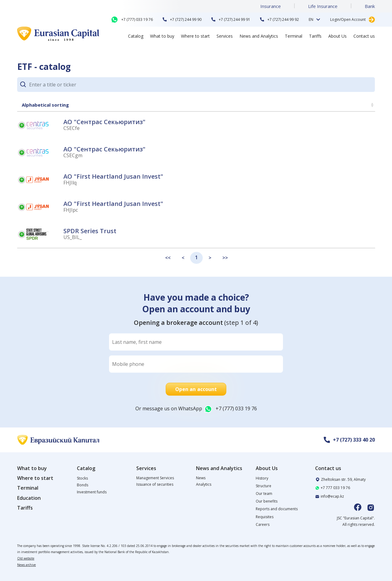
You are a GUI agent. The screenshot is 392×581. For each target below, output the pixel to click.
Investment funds (92, 492)
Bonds (83, 485)
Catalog (136, 36)
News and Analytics (259, 36)
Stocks (82, 478)
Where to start (195, 36)
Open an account (196, 389)
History (262, 478)
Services (225, 36)
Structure (264, 486)
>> (225, 258)
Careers (263, 524)
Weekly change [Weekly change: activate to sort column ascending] (280, 105)
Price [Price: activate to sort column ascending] (362, 105)
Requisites (265, 517)
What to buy (162, 36)
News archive (26, 565)
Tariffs (315, 36)
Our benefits (267, 501)
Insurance (271, 6)
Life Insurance (323, 6)
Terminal (294, 36)
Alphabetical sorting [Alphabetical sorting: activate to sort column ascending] (45, 105)
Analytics (204, 484)
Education (29, 498)
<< (168, 258)
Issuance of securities (155, 484)
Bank (370, 6)
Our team (264, 494)
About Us (337, 36)
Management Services (155, 478)
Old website (26, 558)
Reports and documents (277, 509)
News (201, 478)
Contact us (364, 36)
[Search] (202, 85)
